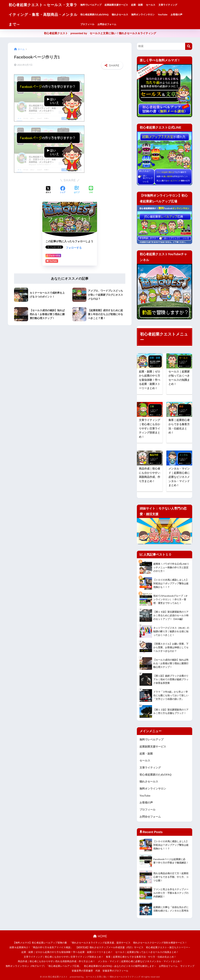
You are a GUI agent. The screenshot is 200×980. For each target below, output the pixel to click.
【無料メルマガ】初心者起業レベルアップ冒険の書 (40, 943)
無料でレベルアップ (91, 5)
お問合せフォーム (107, 24)
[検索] (189, 46)
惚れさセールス (120, 15)
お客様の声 (176, 15)
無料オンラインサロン (143, 15)
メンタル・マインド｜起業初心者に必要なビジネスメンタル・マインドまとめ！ (140, 961)
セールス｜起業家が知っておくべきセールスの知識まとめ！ (147, 952)
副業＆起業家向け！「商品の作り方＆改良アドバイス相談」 (41, 947)
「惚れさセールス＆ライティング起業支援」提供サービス (100, 943)
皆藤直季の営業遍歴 (82, 971)
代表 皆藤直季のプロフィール (112, 971)
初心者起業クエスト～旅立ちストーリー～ (168, 947)
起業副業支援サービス (116, 5)
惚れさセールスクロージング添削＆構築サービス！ (160, 943)
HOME (100, 936)
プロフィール (87, 24)
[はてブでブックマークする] (77, 190)
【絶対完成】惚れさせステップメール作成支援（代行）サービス (109, 947)
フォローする (74, 248)
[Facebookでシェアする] (63, 190)
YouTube (163, 15)
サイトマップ (187, 966)
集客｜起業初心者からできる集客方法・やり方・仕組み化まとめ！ (141, 957)
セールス (151, 5)
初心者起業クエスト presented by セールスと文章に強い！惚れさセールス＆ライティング (100, 33)
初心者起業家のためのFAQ (94, 15)
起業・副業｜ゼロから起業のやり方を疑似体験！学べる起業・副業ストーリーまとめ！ (67, 952)
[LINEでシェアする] (91, 190)
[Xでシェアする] (48, 190)
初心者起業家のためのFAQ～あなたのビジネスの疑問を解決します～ (120, 966)
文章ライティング (168, 5)
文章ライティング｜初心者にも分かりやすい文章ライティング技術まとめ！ (64, 957)
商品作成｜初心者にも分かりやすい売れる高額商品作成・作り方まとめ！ (56, 961)
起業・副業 (137, 5)
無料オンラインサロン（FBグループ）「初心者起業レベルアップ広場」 (43, 966)
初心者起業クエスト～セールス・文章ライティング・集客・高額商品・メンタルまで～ (43, 15)
